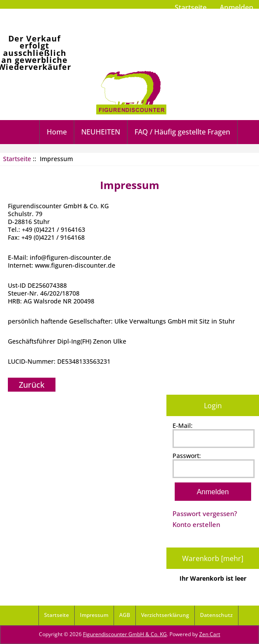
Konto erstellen (196, 524)
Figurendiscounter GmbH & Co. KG (125, 634)
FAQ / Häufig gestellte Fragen (182, 132)
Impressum (94, 615)
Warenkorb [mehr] (213, 558)
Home (57, 132)
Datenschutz (216, 615)
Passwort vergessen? (205, 513)
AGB (125, 615)
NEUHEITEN (101, 132)
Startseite (191, 7)
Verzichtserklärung (165, 615)
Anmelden (237, 7)
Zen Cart (210, 634)
